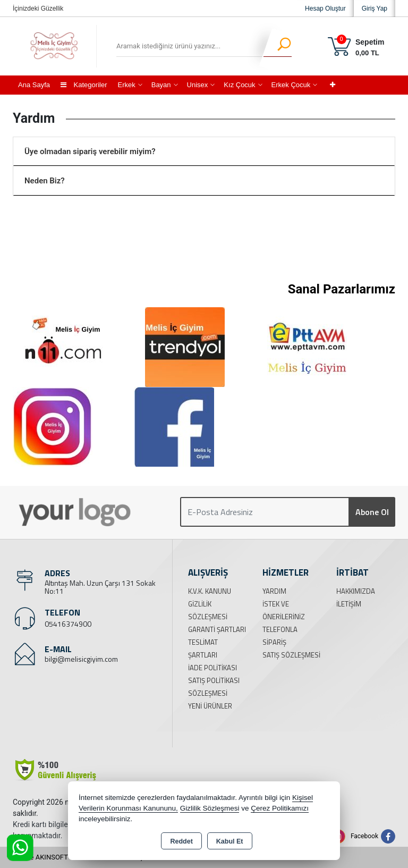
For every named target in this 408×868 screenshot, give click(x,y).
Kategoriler (84, 85)
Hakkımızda (356, 591)
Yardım (274, 591)
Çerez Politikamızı (280, 808)
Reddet (181, 841)
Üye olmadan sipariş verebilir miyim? (90, 151)
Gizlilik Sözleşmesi (210, 808)
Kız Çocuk (239, 85)
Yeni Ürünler (210, 706)
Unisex (198, 85)
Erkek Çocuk (291, 85)
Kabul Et (230, 841)
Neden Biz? (45, 181)
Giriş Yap (375, 9)
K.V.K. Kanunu (210, 591)
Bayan (161, 85)
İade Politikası (212, 668)
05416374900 (68, 624)
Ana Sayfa (34, 85)
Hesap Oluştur (325, 9)
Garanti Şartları (217, 629)
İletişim (349, 604)
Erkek (126, 85)
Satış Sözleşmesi (291, 655)
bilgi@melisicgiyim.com (81, 659)
